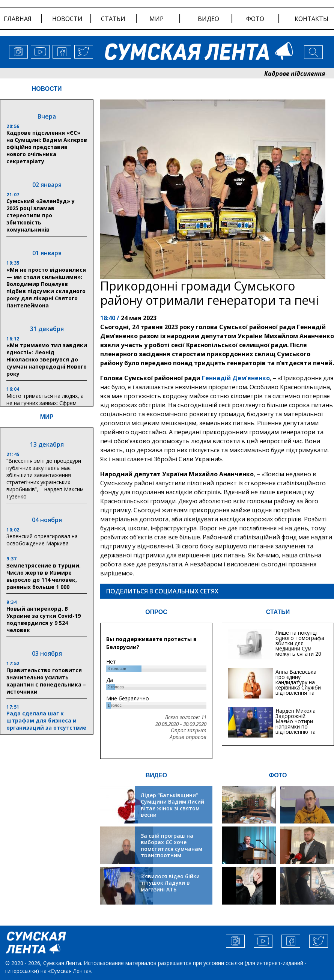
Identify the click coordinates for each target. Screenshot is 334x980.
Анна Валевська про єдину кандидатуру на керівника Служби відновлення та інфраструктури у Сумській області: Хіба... (298, 690)
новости (67, 19)
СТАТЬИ (278, 612)
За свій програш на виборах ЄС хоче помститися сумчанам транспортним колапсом (172, 849)
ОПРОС (156, 612)
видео (208, 19)
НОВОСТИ (47, 89)
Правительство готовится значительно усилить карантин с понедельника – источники (46, 681)
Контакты (311, 19)
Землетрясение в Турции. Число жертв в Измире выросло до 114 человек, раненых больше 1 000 (44, 576)
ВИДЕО (156, 775)
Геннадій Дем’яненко (236, 378)
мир (156, 19)
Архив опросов (188, 737)
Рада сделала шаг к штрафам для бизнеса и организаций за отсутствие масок (46, 724)
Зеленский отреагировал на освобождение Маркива (42, 540)
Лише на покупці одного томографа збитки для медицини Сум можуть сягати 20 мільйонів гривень (300, 646)
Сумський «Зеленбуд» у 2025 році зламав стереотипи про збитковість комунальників (41, 215)
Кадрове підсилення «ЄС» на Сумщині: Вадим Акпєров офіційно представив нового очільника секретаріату (47, 147)
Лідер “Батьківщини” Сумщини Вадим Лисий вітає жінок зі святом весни (172, 805)
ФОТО (278, 775)
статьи (113, 19)
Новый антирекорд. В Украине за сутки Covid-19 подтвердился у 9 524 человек (44, 619)
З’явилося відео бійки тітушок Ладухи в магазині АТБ (170, 883)
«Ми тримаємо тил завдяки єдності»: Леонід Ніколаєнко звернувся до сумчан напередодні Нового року (47, 359)
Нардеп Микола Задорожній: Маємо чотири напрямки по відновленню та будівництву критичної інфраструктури (296, 729)
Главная (18, 19)
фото (255, 19)
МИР (47, 417)
